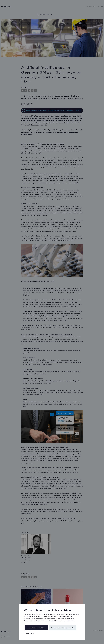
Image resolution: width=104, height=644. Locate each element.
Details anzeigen (30, 633)
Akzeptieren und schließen (36, 628)
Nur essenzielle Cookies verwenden (63, 628)
